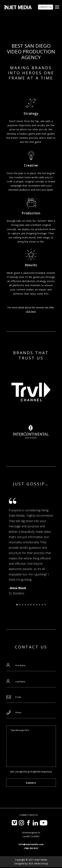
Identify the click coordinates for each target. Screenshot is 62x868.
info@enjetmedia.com (31, 844)
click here (31, 311)
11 (45, 605)
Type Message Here (31, 746)
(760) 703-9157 (31, 848)
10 (42, 605)
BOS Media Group (38, 863)
